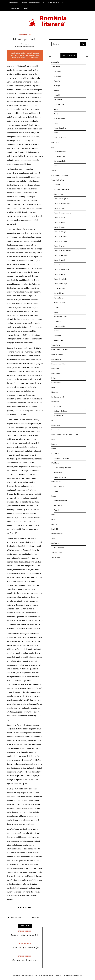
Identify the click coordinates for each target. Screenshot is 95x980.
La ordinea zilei (59, 104)
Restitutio (57, 331)
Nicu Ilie (25, 975)
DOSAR (54, 378)
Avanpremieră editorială (60, 175)
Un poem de (58, 505)
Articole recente (14, 8)
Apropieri (57, 185)
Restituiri (55, 529)
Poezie (54, 496)
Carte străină (58, 194)
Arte (53, 147)
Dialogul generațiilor (59, 364)
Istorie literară (56, 453)
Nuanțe (56, 109)
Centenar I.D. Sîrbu (60, 411)
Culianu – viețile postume (25, 960)
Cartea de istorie (59, 246)
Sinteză (54, 538)
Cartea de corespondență (63, 213)
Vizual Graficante (34, 975)
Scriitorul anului (57, 534)
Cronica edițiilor (59, 288)
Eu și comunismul (58, 397)
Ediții (26, 8)
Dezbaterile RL (56, 359)
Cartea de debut (59, 222)
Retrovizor (57, 336)
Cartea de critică (59, 218)
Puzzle (56, 133)
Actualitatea (56, 67)
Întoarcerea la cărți (60, 317)
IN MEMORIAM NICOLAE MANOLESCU (65, 435)
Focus (56, 312)
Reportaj (54, 524)
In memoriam (56, 430)
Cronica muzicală (60, 161)
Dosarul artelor (57, 383)
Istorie (54, 449)
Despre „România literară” (31, 3)
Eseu (53, 387)
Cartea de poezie (60, 260)
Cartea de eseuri (59, 227)
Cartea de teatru (59, 274)
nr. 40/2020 (30, 46)
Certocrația (58, 71)
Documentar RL (57, 373)
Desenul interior (59, 303)
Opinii (56, 114)
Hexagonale (58, 472)
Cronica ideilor (25, 35)
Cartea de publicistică (61, 270)
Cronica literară (59, 298)
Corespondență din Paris (62, 468)
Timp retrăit (56, 557)
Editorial (57, 90)
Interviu (54, 444)
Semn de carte (59, 340)
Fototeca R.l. (56, 425)
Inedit (53, 439)
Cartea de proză (59, 265)
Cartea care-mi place (61, 199)
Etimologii (55, 392)
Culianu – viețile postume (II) (25, 948)
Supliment (55, 543)
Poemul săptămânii (60, 501)
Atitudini (54, 170)
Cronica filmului (59, 156)
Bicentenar (57, 406)
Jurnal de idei (58, 100)
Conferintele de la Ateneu (60, 350)
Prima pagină (13, 3)
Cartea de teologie (60, 279)
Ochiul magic (56, 482)
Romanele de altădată (61, 458)
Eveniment (55, 402)
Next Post (36, 918)
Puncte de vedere (60, 128)
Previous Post (16, 918)
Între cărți (57, 321)
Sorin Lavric (25, 44)
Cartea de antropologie (62, 204)
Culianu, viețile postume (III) (25, 935)
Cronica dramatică (60, 152)
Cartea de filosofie (60, 236)
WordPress (78, 975)
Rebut (56, 491)
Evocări (54, 420)
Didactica (57, 81)
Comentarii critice (58, 180)
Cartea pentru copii (60, 284)
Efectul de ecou (59, 486)
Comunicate (56, 345)
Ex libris (56, 307)
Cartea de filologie (60, 232)
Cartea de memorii (60, 255)
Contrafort (57, 76)
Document (55, 369)
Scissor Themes (54, 975)
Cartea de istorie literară (62, 251)
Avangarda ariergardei (61, 189)
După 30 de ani (59, 548)
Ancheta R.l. (56, 142)
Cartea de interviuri (60, 241)
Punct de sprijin (59, 326)
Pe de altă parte (59, 119)
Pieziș (56, 123)
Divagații (57, 86)
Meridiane (55, 463)
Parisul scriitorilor (60, 477)
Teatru (56, 166)
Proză (53, 515)
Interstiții (57, 95)
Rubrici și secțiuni (53, 3)
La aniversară (58, 416)
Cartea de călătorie (60, 208)
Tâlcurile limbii (56, 553)
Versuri (56, 510)
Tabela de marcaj (60, 137)
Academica (55, 62)
